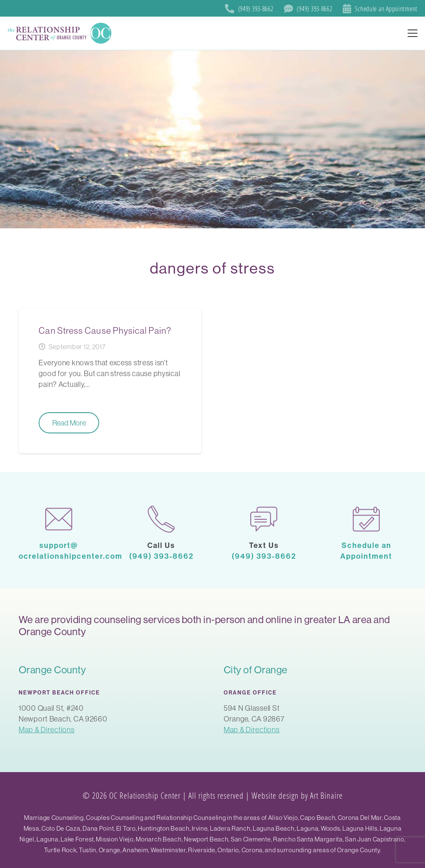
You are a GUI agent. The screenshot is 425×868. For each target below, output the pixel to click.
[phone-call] (161, 519)
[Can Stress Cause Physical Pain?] (110, 381)
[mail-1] (59, 519)
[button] (413, 33)
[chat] (264, 519)
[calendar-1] (366, 519)
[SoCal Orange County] (61, 33)
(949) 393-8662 (161, 556)
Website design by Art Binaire (297, 795)
